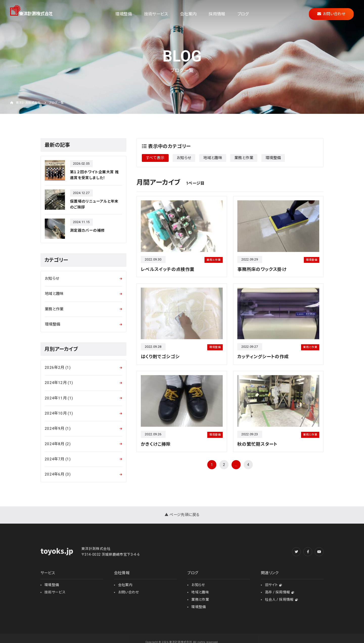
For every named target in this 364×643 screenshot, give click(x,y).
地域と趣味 (213, 158)
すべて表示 (155, 158)
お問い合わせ (331, 14)
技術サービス (156, 14)
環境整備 (123, 14)
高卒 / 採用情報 (280, 592)
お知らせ (184, 158)
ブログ (243, 14)
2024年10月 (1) (59, 413)
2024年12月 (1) (59, 383)
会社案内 (188, 14)
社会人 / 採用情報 (281, 599)
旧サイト (274, 585)
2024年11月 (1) (59, 398)
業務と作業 (244, 158)
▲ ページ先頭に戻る (182, 515)
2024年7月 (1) (58, 459)
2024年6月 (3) (58, 474)
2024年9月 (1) (58, 428)
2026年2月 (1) (58, 368)
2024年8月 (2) (58, 444)
